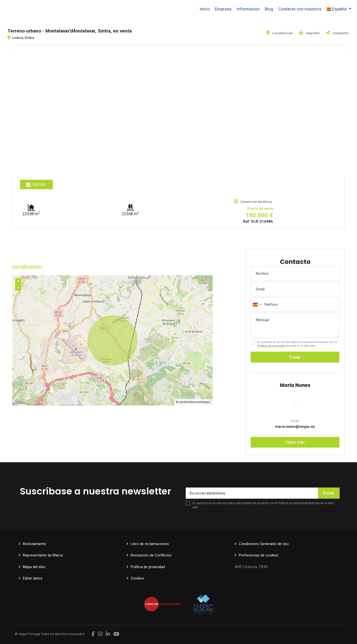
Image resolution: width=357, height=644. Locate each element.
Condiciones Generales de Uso (264, 544)
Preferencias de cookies (259, 555)
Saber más (295, 442)
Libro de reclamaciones (150, 544)
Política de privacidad (271, 346)
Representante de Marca (43, 555)
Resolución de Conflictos (151, 555)
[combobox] (295, 305)
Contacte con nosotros (300, 9)
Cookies (137, 578)
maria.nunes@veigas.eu (295, 427)
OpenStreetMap (187, 402)
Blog (269, 9)
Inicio (205, 9)
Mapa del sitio (34, 567)
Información (248, 9)
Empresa (223, 9)
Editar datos (33, 578)
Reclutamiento (35, 544)
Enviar (295, 357)
